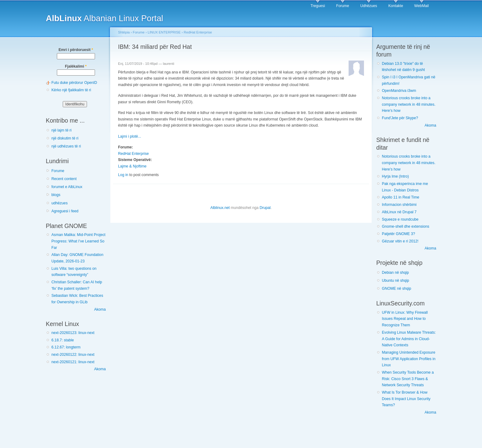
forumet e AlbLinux (67, 187)
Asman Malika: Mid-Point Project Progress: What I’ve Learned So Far (78, 241)
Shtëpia (124, 32)
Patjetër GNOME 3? (398, 234)
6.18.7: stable (63, 340)
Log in (123, 175)
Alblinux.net (220, 208)
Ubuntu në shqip (395, 281)
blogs (56, 195)
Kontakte (396, 6)
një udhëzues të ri (66, 146)
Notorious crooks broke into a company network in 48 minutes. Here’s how (409, 104)
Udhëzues (369, 6)
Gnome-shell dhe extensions (405, 226)
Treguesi (318, 6)
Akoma (100, 309)
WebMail (422, 6)
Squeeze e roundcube (400, 219)
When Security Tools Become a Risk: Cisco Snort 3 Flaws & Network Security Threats (408, 379)
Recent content (64, 179)
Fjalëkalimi (76, 66)
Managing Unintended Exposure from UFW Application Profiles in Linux (409, 359)
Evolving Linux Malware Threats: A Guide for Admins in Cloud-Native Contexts (409, 339)
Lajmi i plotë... (130, 136)
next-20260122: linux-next (73, 355)
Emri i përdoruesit (76, 50)
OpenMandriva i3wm (399, 91)
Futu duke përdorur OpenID (74, 83)
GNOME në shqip (396, 289)
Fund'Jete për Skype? (400, 118)
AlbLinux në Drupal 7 (399, 212)
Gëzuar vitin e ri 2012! (400, 241)
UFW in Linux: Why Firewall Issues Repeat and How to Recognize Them (405, 319)
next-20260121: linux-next (73, 362)
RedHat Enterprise (198, 32)
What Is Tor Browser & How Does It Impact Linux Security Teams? (406, 399)
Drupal (265, 208)
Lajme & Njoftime (132, 166)
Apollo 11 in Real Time (401, 197)
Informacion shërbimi (399, 205)
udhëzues (59, 203)
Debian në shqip (395, 273)
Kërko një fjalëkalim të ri (71, 90)
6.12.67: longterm (66, 347)
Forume (343, 6)
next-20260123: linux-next (73, 333)
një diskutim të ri (65, 138)
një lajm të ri (61, 130)
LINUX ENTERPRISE (164, 32)
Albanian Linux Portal (105, 18)
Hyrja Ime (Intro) (395, 176)
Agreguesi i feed (65, 211)
